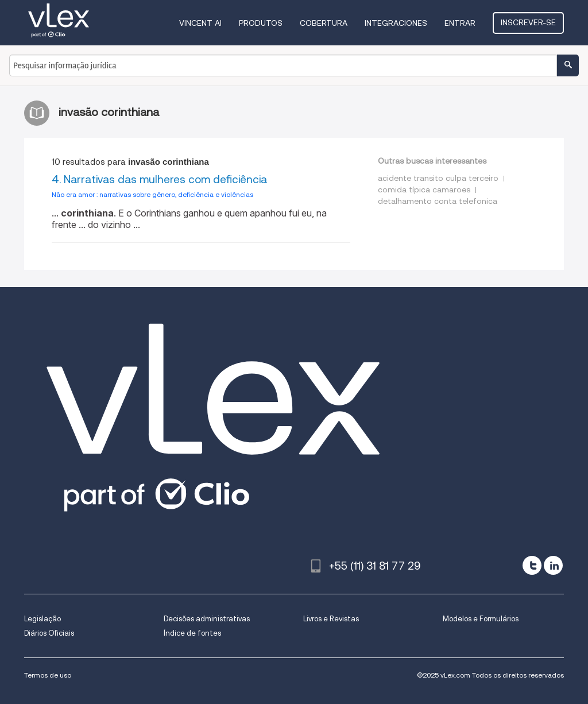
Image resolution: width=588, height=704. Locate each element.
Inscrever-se (528, 22)
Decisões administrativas (207, 619)
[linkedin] (553, 565)
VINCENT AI (200, 23)
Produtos (261, 23)
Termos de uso (48, 675)
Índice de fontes (192, 633)
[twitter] (532, 565)
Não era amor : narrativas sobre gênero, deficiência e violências (152, 194)
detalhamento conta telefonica (438, 201)
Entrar (460, 23)
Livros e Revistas (331, 619)
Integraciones (396, 23)
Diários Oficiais (49, 633)
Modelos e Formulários (481, 619)
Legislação (42, 619)
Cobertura (324, 23)
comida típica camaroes (424, 189)
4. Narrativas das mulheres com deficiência (159, 179)
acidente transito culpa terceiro (438, 178)
